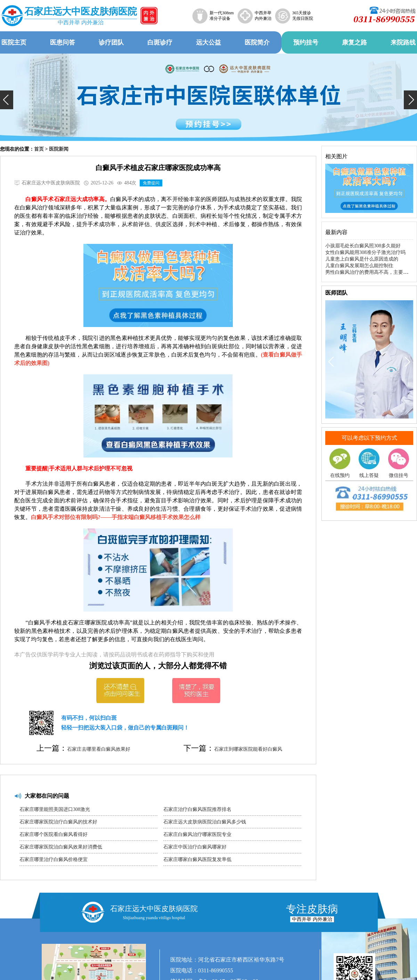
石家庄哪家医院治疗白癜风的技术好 (58, 822)
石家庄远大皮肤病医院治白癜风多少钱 (205, 822)
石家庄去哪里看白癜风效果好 (99, 749)
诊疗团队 (111, 42)
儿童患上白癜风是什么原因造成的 (362, 259)
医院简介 (257, 42)
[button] (7, 100)
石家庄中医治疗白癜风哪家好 (195, 847)
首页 (39, 149)
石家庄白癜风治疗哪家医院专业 (197, 834)
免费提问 (151, 183)
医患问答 (63, 42)
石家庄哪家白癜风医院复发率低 (197, 859)
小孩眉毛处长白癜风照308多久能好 (363, 246)
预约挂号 (306, 42)
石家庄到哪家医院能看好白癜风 (248, 749)
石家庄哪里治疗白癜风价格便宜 (54, 859)
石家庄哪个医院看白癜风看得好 (54, 834)
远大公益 (208, 42)
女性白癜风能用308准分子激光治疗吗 (365, 252)
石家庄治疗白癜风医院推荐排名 (197, 809)
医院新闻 (59, 149)
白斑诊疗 (160, 42)
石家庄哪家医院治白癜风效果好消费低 (61, 847)
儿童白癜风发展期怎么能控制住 (359, 266)
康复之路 (354, 42)
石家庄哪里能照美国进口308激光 (55, 809)
